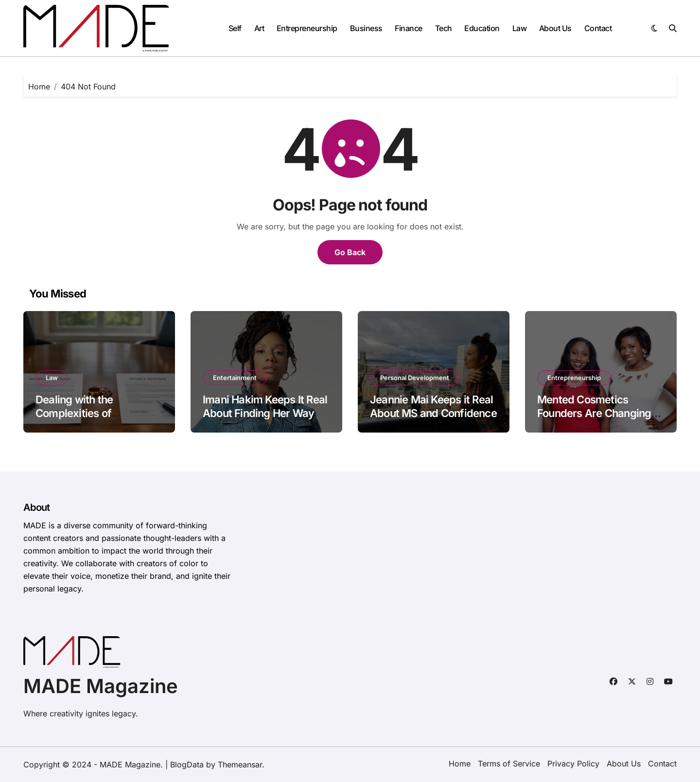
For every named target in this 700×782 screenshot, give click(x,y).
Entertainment (235, 378)
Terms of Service (509, 764)
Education (482, 28)
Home (460, 764)
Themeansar (240, 765)
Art (259, 28)
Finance (409, 28)
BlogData (187, 765)
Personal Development (415, 378)
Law (520, 28)
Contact (598, 28)
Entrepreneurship (307, 28)
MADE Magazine (101, 686)
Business (366, 28)
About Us (555, 28)
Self (235, 28)
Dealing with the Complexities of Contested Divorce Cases (97, 413)
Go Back (350, 252)
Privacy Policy (573, 764)
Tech (444, 28)
